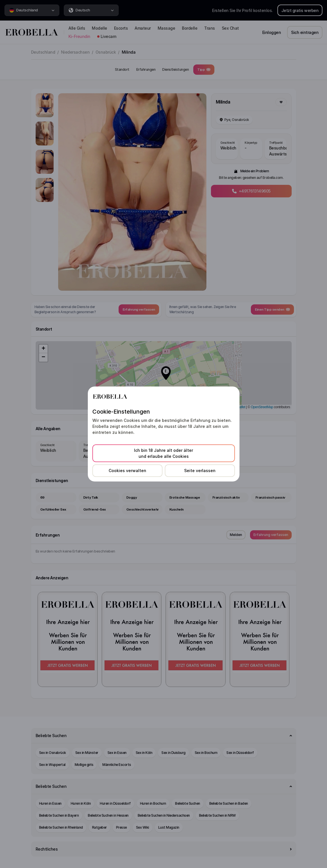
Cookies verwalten (127, 471)
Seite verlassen (200, 471)
